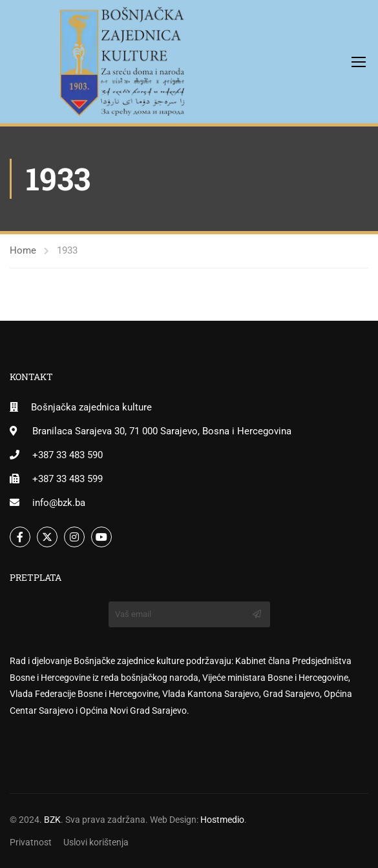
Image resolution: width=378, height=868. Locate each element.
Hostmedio (222, 820)
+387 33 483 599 (68, 479)
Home (23, 250)
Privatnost (31, 842)
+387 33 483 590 (68, 455)
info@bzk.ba (59, 503)
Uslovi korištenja (96, 842)
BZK (52, 820)
